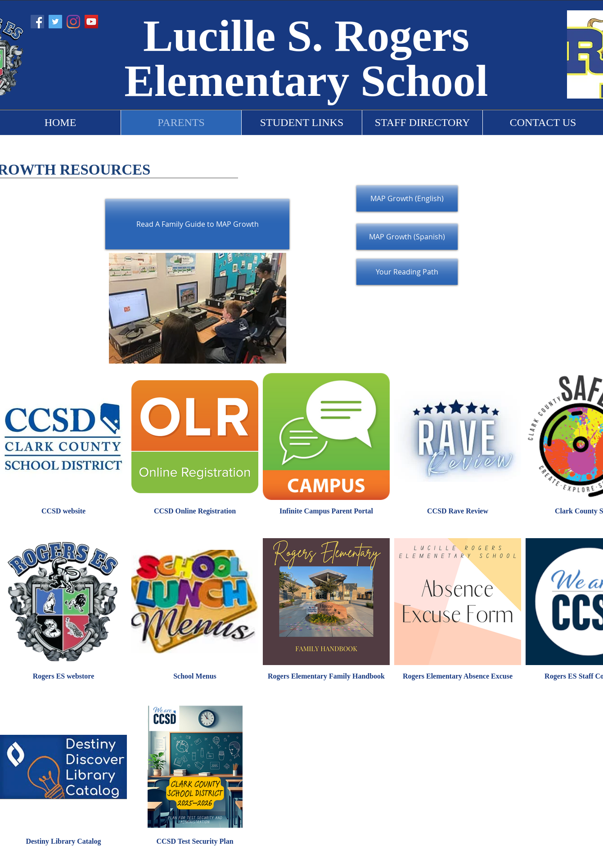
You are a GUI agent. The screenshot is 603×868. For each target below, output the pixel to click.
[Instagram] (73, 22)
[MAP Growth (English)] (407, 198)
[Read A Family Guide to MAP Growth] (197, 224)
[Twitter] (55, 22)
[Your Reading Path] (407, 272)
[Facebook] (37, 22)
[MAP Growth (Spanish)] (407, 237)
